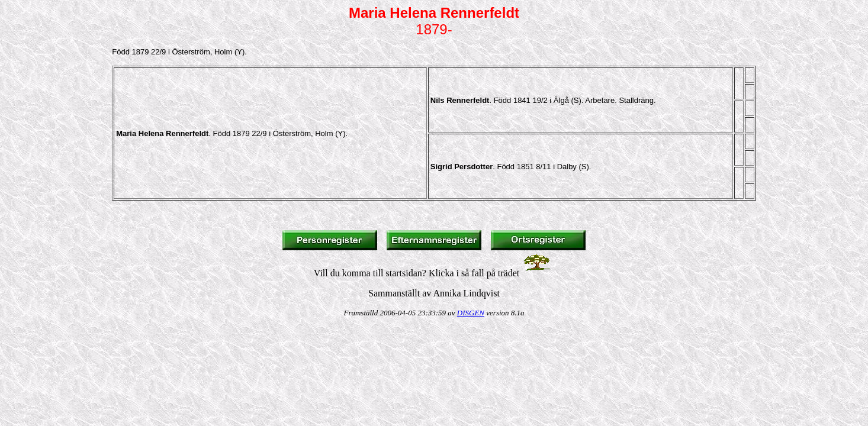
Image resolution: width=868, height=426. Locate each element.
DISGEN (471, 313)
